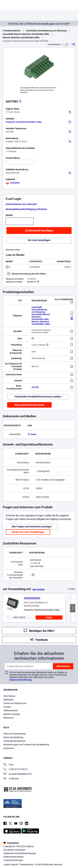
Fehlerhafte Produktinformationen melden (38, 397)
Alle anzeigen (39, 589)
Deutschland (11, 843)
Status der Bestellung (13, 737)
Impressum (9, 748)
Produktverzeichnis (12, 31)
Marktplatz (8, 700)
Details (49, 617)
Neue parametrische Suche (29, 405)
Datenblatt (13, 183)
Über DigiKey (9, 696)
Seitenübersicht (11, 711)
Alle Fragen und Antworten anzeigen (32, 527)
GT (33, 339)
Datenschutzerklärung (21, 680)
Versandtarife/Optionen (14, 741)
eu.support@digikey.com (18, 774)
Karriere (7, 707)
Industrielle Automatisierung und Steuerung (46, 31)
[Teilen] (73, 44)
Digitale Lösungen (12, 714)
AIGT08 (35, 387)
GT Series (32, 434)
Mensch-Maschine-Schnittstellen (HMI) (21, 38)
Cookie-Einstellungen (13, 860)
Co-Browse (11, 779)
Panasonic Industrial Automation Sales (24, 122)
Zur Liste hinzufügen (39, 240)
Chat (8, 765)
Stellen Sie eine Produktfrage (28, 532)
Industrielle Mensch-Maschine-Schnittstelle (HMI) (26, 34)
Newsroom (9, 718)
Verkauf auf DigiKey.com (15, 703)
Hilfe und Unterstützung (15, 734)
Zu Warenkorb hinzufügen (39, 231)
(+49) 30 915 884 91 (16, 770)
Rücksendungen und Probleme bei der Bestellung (26, 745)
